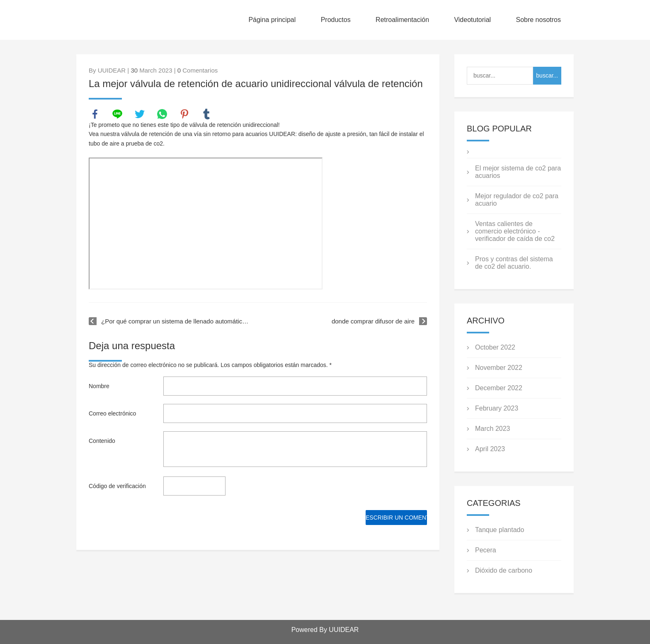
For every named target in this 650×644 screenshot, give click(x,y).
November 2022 (499, 368)
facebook (95, 114)
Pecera (486, 550)
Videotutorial (472, 20)
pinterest (184, 114)
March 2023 (493, 429)
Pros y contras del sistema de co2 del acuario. (514, 263)
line (117, 114)
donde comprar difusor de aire (373, 321)
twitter (140, 114)
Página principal (272, 20)
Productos (336, 20)
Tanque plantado (500, 530)
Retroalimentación (402, 20)
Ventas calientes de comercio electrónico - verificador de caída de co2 (515, 231)
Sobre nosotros (538, 20)
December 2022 (499, 388)
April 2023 (490, 449)
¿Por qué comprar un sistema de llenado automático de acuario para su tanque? (176, 321)
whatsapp (162, 114)
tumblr (206, 114)
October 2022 (495, 347)
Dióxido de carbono (504, 570)
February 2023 (497, 408)
